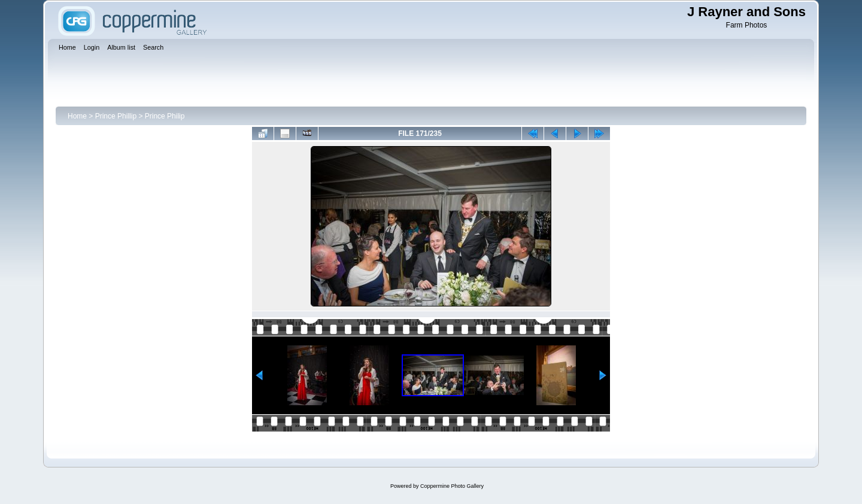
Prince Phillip (116, 116)
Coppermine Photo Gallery (452, 486)
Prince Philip (165, 116)
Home (77, 116)
